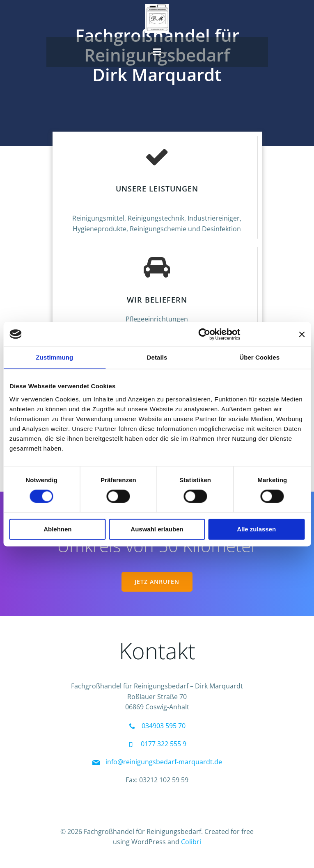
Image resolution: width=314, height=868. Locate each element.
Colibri (191, 842)
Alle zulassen (256, 529)
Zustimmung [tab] (54, 357)
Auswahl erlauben (157, 529)
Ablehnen (57, 529)
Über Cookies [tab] (259, 357)
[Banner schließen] (302, 334)
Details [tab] (157, 357)
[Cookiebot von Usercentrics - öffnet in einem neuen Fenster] (204, 334)
